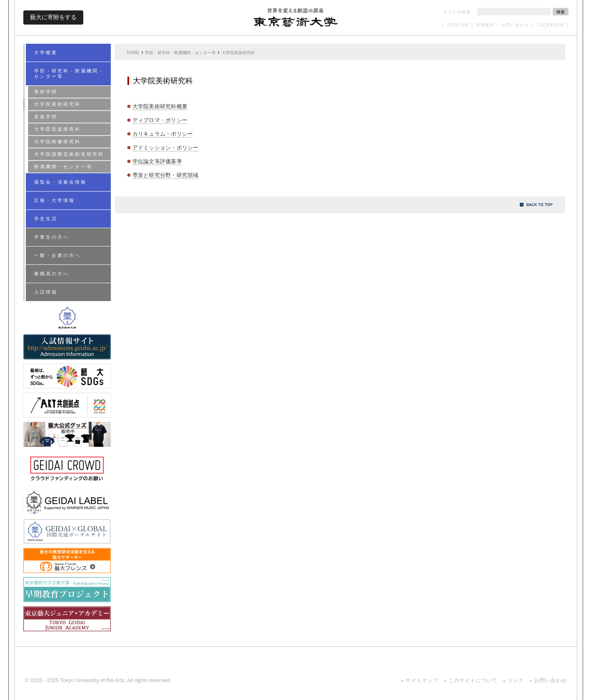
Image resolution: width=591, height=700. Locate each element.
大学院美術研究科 (238, 53)
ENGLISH (458, 25)
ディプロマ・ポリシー (160, 120)
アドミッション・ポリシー (166, 148)
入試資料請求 (550, 25)
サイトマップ (422, 680)
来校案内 (485, 25)
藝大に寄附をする (53, 17)
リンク (516, 680)
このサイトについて (473, 680)
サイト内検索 (457, 12)
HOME (133, 53)
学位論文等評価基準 (157, 161)
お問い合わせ (515, 25)
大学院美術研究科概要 (160, 106)
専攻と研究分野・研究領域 (166, 175)
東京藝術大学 (296, 17)
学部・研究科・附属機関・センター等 (180, 53)
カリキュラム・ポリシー (163, 134)
